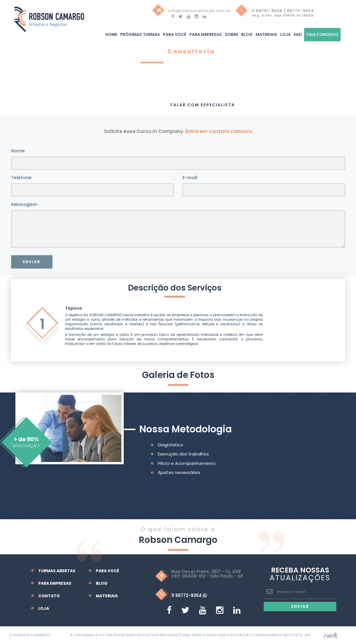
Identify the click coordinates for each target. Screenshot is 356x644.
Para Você (107, 571)
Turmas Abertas (57, 571)
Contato (49, 596)
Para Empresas (206, 35)
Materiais (266, 35)
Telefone (21, 178)
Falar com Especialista (203, 105)
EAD (298, 35)
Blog (247, 35)
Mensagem (24, 204)
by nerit (331, 635)
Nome (18, 151)
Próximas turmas (140, 35)
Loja (285, 35)
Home (111, 35)
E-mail (190, 178)
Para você (175, 35)
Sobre (231, 35)
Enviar (32, 262)
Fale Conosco (322, 35)
